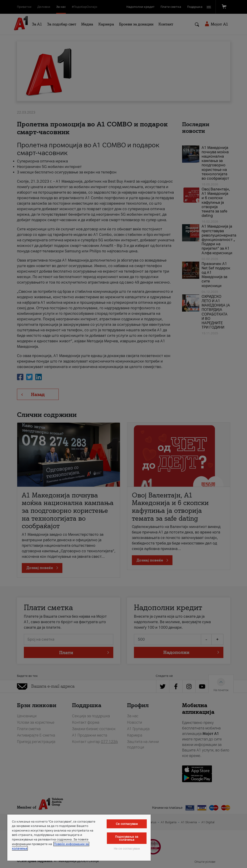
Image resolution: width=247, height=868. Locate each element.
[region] (79, 838)
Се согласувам (127, 824)
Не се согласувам (127, 849)
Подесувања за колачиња (127, 838)
